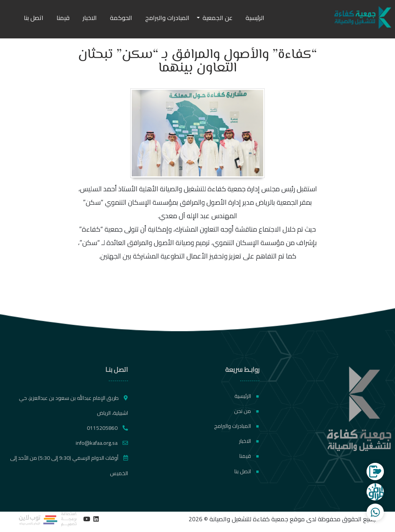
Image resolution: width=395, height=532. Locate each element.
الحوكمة (121, 18)
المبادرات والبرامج (167, 18)
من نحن (246, 411)
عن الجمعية (217, 18)
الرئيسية (255, 18)
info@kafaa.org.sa (102, 443)
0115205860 (107, 428)
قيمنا (63, 18)
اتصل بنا (34, 18)
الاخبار (90, 18)
